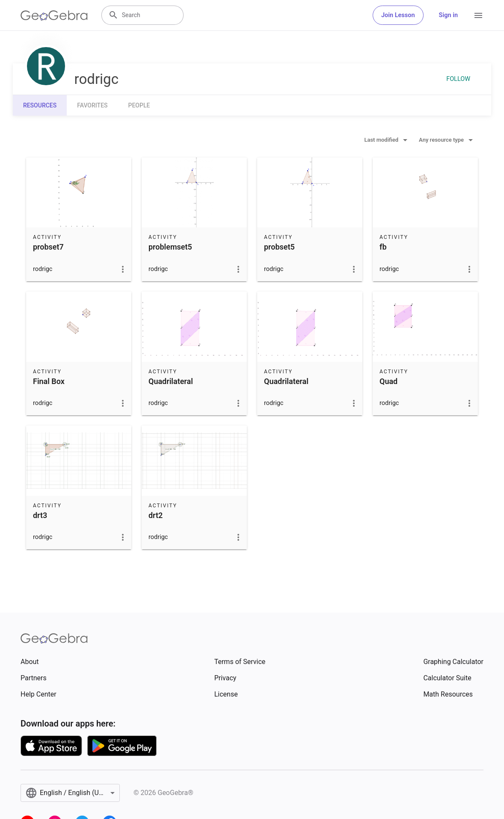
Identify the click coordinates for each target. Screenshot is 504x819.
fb (383, 247)
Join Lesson (398, 15)
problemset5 (170, 247)
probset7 (48, 247)
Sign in (448, 15)
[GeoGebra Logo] (54, 15)
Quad (388, 381)
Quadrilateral (171, 381)
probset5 (279, 247)
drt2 (156, 515)
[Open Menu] (478, 15)
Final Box (49, 381)
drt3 (40, 515)
